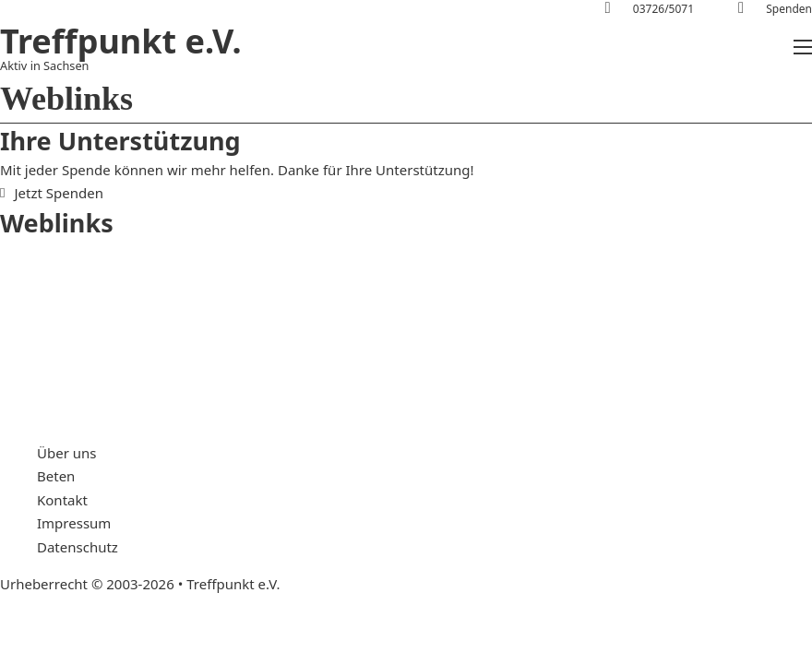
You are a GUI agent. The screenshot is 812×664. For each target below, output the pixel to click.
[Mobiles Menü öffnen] (803, 47)
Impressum (74, 523)
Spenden (789, 9)
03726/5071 (663, 9)
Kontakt (62, 500)
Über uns (66, 453)
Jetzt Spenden (52, 193)
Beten (56, 476)
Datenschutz (78, 547)
